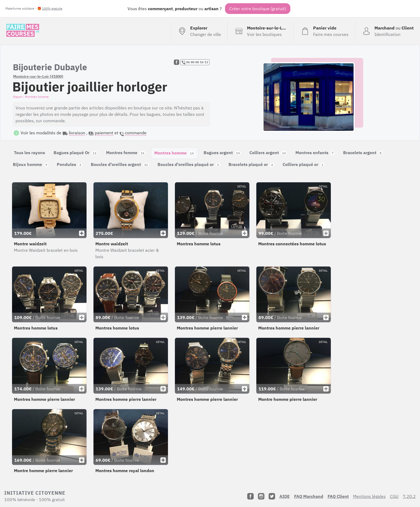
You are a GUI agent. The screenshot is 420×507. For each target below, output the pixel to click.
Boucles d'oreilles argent (120, 164)
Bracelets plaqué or (251, 164)
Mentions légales (369, 496)
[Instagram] (261, 496)
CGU (394, 496)
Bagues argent (222, 153)
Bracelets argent (363, 153)
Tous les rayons (29, 153)
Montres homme (175, 153)
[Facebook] (250, 496)
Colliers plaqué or (303, 164)
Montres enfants (315, 153)
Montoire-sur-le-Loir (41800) (38, 76)
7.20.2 (409, 496)
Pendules (70, 164)
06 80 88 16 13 (195, 62)
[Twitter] (272, 496)
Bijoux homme (31, 164)
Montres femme (126, 153)
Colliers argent (268, 153)
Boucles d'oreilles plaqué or (189, 164)
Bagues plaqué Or (76, 153)
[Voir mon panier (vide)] (324, 31)
